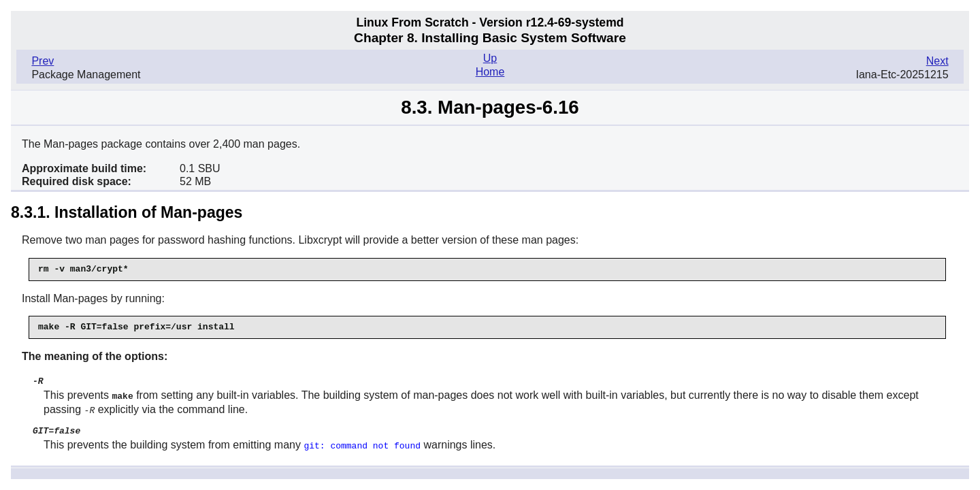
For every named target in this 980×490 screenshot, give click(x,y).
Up (490, 58)
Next (937, 61)
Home (490, 72)
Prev (43, 61)
